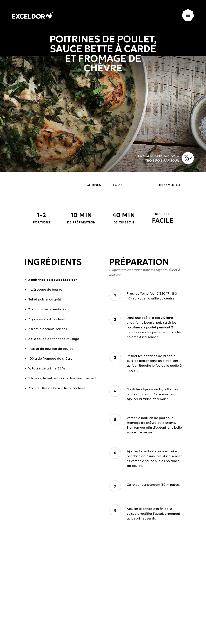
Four (117, 185)
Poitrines (93, 185)
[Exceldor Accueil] (33, 15)
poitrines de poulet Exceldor (54, 280)
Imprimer (167, 185)
